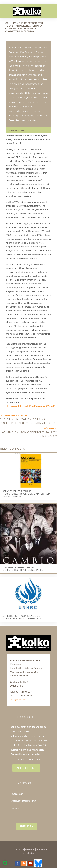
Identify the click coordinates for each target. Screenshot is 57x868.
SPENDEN (26, 826)
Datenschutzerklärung (23, 801)
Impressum (17, 794)
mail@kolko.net (18, 699)
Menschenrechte (16, 130)
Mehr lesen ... (26, 768)
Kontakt (15, 808)
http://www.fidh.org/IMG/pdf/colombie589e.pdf (30, 406)
